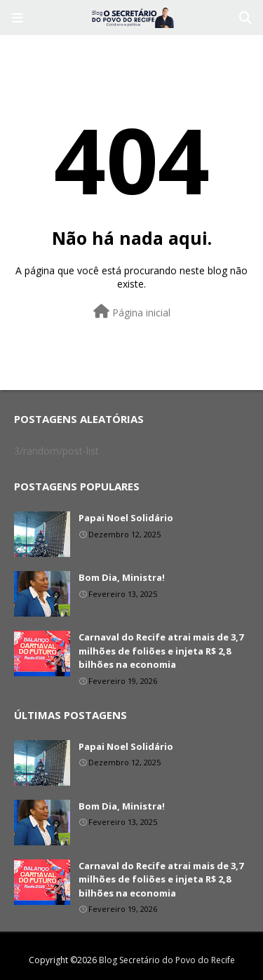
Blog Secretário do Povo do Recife (167, 960)
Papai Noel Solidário (126, 518)
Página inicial (132, 312)
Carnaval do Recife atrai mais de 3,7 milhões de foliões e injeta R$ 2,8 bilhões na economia (161, 651)
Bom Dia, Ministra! (122, 577)
